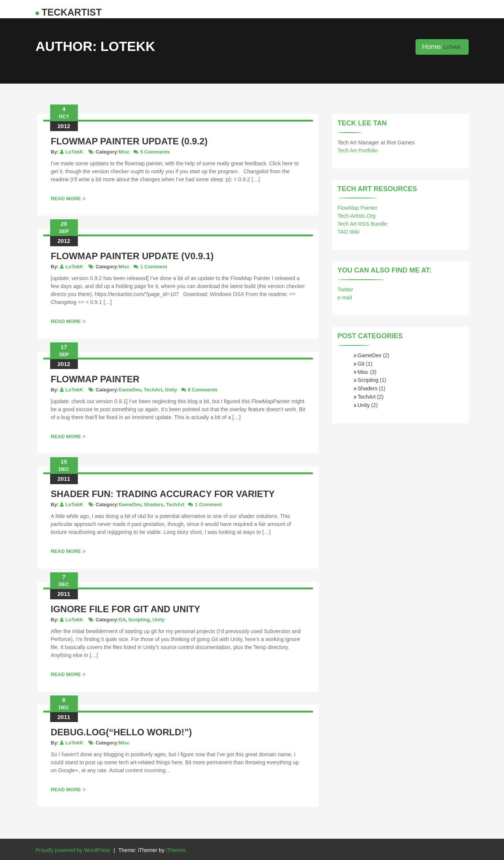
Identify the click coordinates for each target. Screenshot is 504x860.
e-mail (345, 298)
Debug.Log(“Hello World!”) (122, 732)
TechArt (153, 390)
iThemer (176, 850)
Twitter (345, 290)
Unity (171, 390)
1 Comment (154, 267)
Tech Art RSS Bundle (363, 224)
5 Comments (155, 152)
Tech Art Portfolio (358, 150)
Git (122, 620)
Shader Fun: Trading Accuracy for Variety (163, 494)
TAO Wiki (349, 232)
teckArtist (72, 12)
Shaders (154, 504)
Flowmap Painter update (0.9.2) (129, 141)
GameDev (130, 390)
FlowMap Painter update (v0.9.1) (132, 256)
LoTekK (74, 152)
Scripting (139, 620)
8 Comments (203, 390)
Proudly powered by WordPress (73, 850)
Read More (68, 199)
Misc (124, 152)
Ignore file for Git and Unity (126, 609)
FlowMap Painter (95, 379)
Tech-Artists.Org (357, 216)
